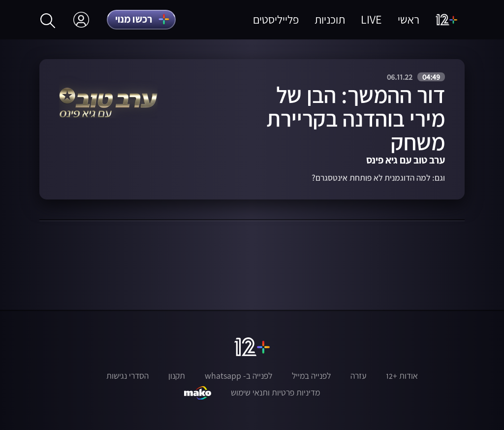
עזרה (358, 376)
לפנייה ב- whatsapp (238, 376)
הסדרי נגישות (127, 376)
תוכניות (330, 19)
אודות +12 (402, 376)
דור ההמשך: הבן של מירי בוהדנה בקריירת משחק (356, 118)
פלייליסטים (276, 19)
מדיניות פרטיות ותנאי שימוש (275, 393)
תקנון (177, 376)
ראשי (409, 19)
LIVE (371, 19)
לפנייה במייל (311, 376)
